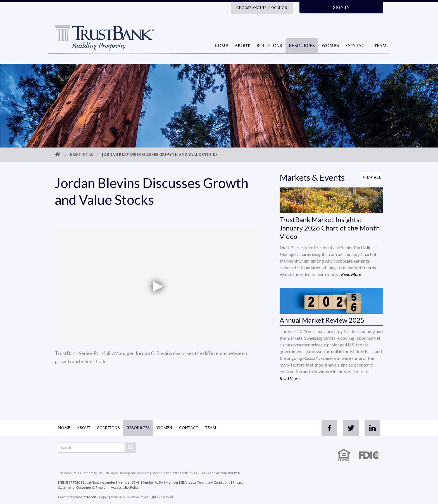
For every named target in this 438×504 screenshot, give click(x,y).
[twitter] (350, 428)
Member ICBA (176, 482)
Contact (357, 46)
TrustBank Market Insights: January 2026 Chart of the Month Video (330, 228)
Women (330, 46)
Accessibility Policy (125, 487)
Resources (302, 46)
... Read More (349, 274)
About (242, 46)
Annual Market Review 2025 (322, 320)
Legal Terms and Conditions (210, 482)
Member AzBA (152, 482)
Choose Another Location (262, 8)
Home (221, 46)
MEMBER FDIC (69, 482)
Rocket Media (86, 497)
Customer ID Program (92, 487)
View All (372, 178)
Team (380, 46)
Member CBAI (128, 482)
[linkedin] (372, 428)
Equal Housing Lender (99, 482)
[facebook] (327, 428)
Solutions (269, 46)
